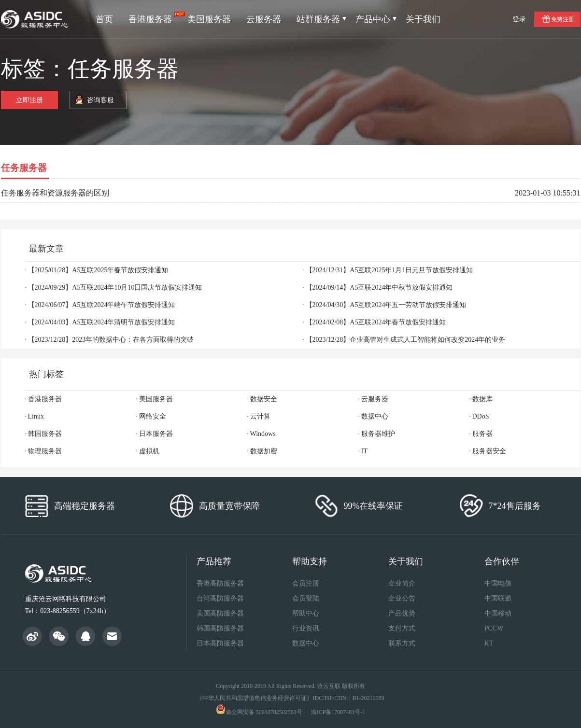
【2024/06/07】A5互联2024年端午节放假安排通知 (102, 305)
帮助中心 (306, 613)
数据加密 (264, 451)
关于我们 (423, 19)
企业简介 (402, 583)
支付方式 (402, 628)
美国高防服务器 (220, 613)
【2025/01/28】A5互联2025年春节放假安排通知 (98, 270)
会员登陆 (306, 598)
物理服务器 (45, 451)
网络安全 (153, 416)
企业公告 (402, 598)
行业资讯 (306, 628)
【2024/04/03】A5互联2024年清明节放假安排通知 (102, 322)
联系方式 (402, 643)
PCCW (494, 628)
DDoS (481, 416)
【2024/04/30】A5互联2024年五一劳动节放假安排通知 (386, 305)
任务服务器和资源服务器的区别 (55, 193)
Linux (36, 416)
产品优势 (402, 613)
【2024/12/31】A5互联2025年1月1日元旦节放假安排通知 (390, 270)
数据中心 (375, 416)
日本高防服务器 (220, 643)
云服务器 (264, 19)
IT (364, 451)
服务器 (482, 434)
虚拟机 (149, 451)
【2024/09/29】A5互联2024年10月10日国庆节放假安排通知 (115, 287)
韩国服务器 (45, 434)
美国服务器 (209, 19)
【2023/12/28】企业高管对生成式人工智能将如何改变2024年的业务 (406, 340)
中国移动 (498, 613)
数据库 (482, 399)
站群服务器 (321, 19)
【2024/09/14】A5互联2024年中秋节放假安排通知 (379, 287)
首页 (104, 19)
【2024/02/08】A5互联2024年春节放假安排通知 (376, 322)
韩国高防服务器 (220, 628)
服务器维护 (378, 434)
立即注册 (29, 100)
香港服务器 (154, 18)
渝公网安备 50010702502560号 (264, 712)
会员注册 (306, 583)
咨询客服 (100, 100)
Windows (263, 434)
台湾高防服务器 (220, 598)
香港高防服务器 (220, 583)
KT (489, 643)
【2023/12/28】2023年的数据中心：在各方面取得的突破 (111, 340)
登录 (519, 19)
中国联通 (498, 598)
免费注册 (563, 19)
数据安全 (264, 399)
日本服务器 (156, 434)
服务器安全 (489, 451)
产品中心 (376, 19)
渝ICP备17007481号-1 (338, 712)
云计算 (260, 416)
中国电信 (498, 583)
